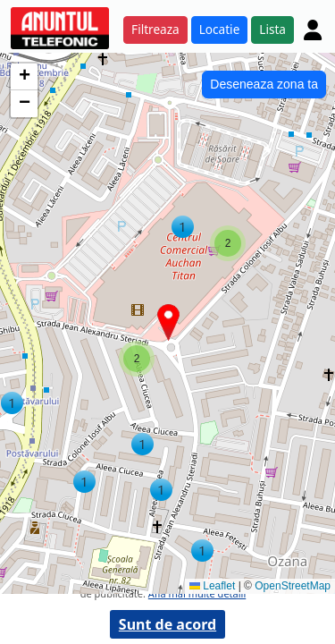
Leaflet (212, 586)
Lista (272, 29)
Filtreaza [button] (155, 29)
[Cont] (313, 30)
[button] (12, 403)
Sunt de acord (167, 624)
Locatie (220, 29)
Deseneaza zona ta (264, 84)
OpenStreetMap (293, 586)
